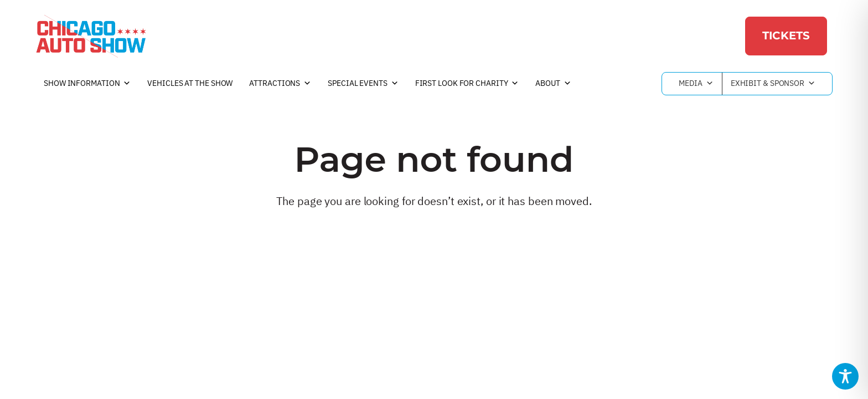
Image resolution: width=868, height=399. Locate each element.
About (553, 84)
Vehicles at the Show (190, 83)
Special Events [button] (363, 84)
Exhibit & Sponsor (773, 84)
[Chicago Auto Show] (91, 36)
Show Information (87, 84)
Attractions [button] (280, 84)
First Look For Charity (467, 84)
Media (696, 84)
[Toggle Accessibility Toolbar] (845, 376)
